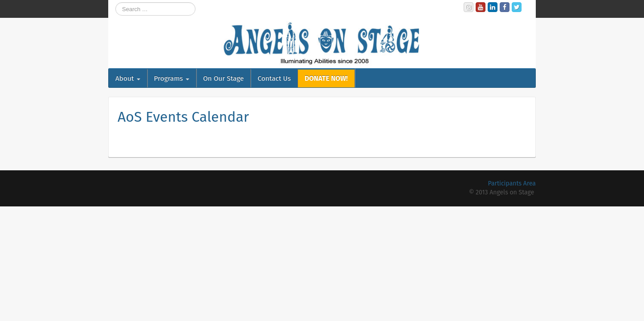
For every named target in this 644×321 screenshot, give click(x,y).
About (128, 78)
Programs (172, 78)
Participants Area (512, 183)
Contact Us (274, 78)
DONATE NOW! (326, 78)
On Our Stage (224, 78)
